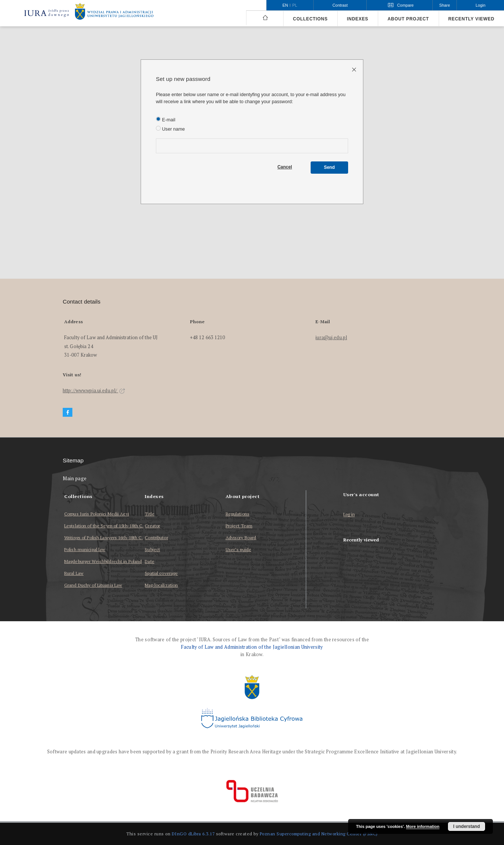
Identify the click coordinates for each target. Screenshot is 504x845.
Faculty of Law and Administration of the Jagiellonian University (252, 647)
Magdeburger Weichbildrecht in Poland (103, 561)
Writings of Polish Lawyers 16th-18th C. (104, 538)
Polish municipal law (85, 549)
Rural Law (74, 573)
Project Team (239, 526)
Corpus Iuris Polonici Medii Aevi (97, 514)
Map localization (161, 585)
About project (408, 19)
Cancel (284, 167)
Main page (75, 479)
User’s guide (238, 549)
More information (423, 826)
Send (329, 167)
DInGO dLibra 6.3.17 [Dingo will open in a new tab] (193, 834)
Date (149, 561)
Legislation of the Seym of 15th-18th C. (104, 526)
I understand (467, 826)
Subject (152, 549)
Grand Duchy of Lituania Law (93, 585)
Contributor (156, 538)
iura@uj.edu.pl (331, 338)
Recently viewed (471, 19)
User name (170, 129)
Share (445, 5)
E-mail (166, 119)
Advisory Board (241, 538)
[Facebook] (68, 412)
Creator (152, 526)
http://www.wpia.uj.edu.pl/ (94, 391)
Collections (310, 19)
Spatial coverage (161, 573)
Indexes (358, 19)
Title (150, 514)
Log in (349, 515)
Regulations (238, 514)
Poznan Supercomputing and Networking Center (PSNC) (319, 834)
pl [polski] (295, 5)
